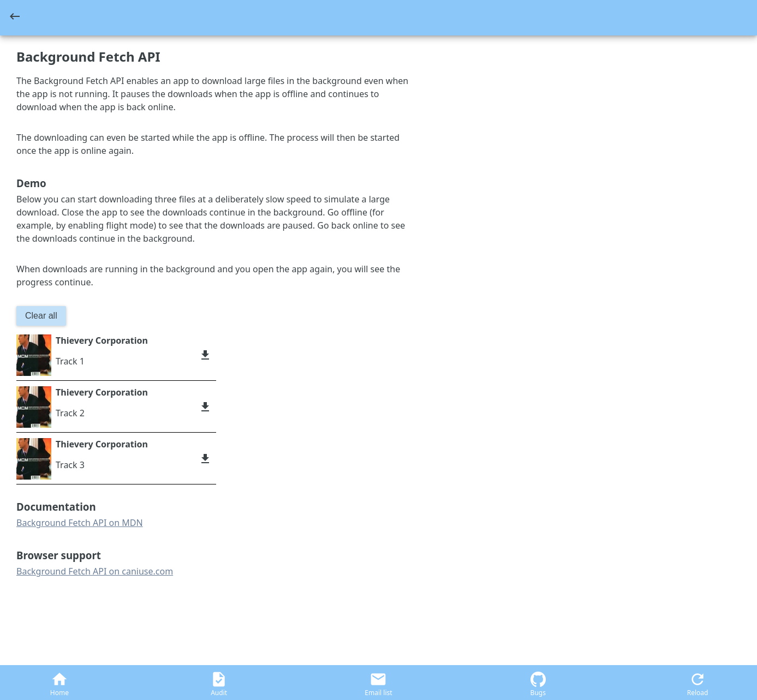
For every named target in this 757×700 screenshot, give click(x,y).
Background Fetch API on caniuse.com (95, 571)
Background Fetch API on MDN (80, 523)
